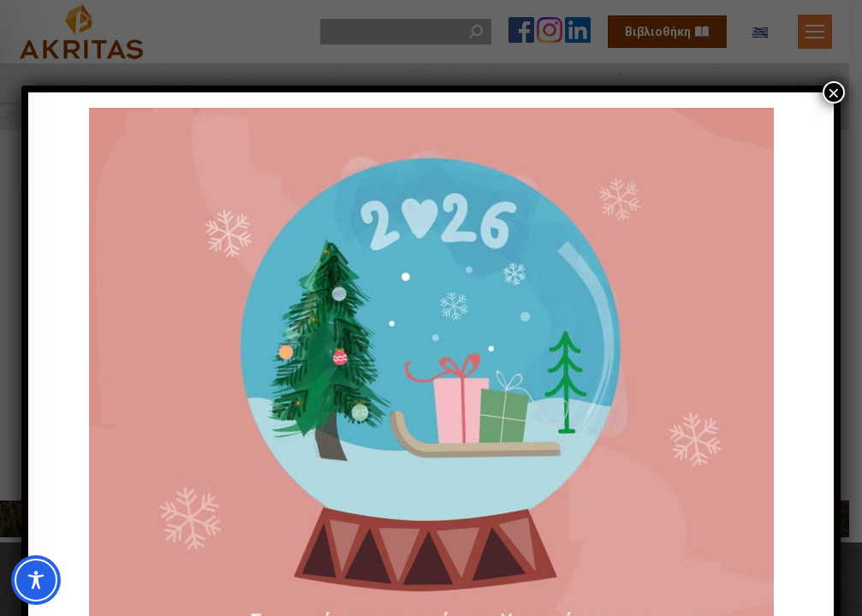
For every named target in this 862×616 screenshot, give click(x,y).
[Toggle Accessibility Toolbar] (36, 580)
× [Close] (834, 92)
